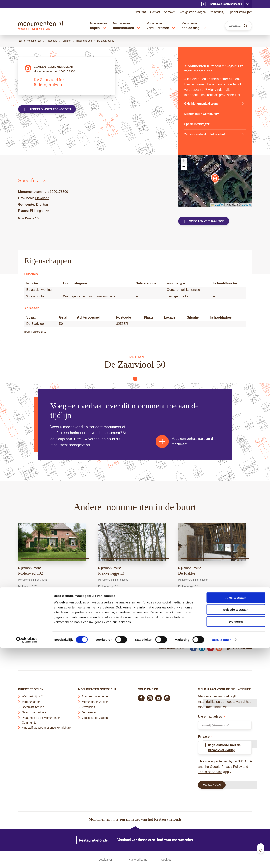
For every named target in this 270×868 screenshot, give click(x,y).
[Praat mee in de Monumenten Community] (167, 696)
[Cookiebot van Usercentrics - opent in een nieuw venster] (27, 860)
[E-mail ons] (158, 696)
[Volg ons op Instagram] (150, 696)
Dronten (42, 204)
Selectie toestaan (236, 830)
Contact (155, 12)
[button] (215, 179)
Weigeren (236, 842)
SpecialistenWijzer (240, 12)
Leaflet (218, 205)
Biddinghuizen (40, 211)
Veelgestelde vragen (193, 12)
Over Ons (140, 12)
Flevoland (42, 198)
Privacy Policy (232, 765)
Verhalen (170, 12)
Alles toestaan (236, 818)
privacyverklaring (222, 748)
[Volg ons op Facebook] (141, 696)
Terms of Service (210, 770)
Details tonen (222, 860)
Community (217, 12)
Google (246, 205)
